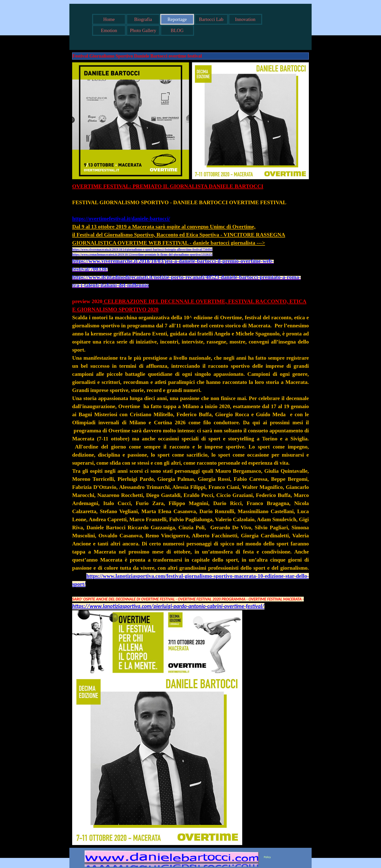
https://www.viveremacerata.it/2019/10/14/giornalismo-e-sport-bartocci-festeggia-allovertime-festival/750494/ (142, 249)
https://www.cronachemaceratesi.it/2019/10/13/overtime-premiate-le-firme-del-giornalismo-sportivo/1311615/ (142, 254)
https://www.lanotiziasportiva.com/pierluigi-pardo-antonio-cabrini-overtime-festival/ (168, 606)
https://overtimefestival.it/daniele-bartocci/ (121, 219)
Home (109, 19)
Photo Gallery (143, 30)
